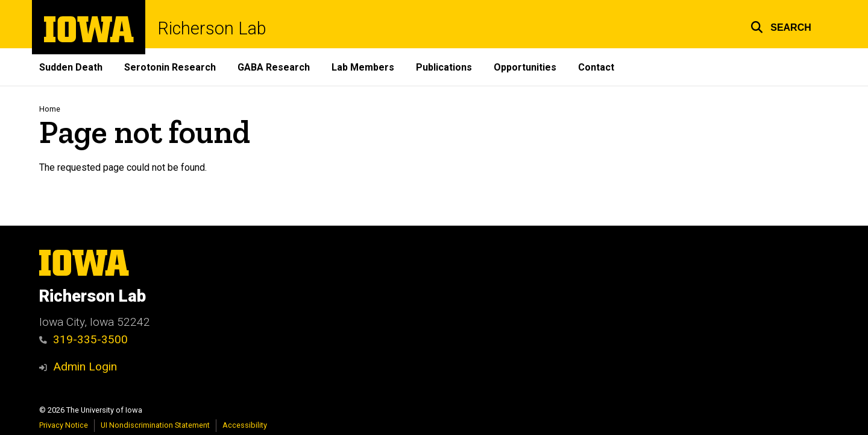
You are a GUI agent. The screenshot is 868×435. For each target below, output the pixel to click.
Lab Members (363, 67)
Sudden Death (71, 67)
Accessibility (245, 425)
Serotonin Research (170, 67)
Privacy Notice (64, 425)
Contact (596, 67)
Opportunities (525, 67)
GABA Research (274, 67)
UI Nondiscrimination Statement (155, 425)
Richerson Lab (212, 29)
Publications (444, 67)
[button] (781, 26)
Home (50, 109)
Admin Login (85, 367)
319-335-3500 (83, 339)
